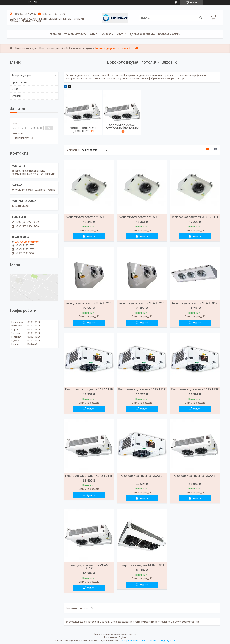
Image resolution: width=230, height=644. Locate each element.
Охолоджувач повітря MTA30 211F (89, 303)
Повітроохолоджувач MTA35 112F (195, 217)
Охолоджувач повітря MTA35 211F (142, 303)
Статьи (122, 34)
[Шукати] (201, 18)
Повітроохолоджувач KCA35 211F (89, 476)
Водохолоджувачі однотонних (83, 130)
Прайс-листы (19, 82)
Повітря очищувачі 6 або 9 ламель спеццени (66, 48)
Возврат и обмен (169, 34)
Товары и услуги (75, 34)
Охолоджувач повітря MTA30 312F (195, 303)
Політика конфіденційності (162, 641)
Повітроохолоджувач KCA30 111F (89, 389)
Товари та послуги (26, 48)
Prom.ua (132, 634)
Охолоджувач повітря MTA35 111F (142, 217)
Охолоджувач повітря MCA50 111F (142, 477)
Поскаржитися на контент (133, 641)
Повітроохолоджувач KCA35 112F (195, 389)
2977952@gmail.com (27, 242)
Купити (91, 236)
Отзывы (16, 96)
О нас (94, 34)
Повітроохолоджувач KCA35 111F (142, 389)
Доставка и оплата (142, 34)
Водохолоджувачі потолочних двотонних (122, 127)
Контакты (107, 34)
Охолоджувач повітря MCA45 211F (195, 477)
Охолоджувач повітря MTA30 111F (89, 217)
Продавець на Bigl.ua (115, 637)
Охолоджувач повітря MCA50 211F (89, 567)
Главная (55, 34)
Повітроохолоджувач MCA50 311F (142, 565)
